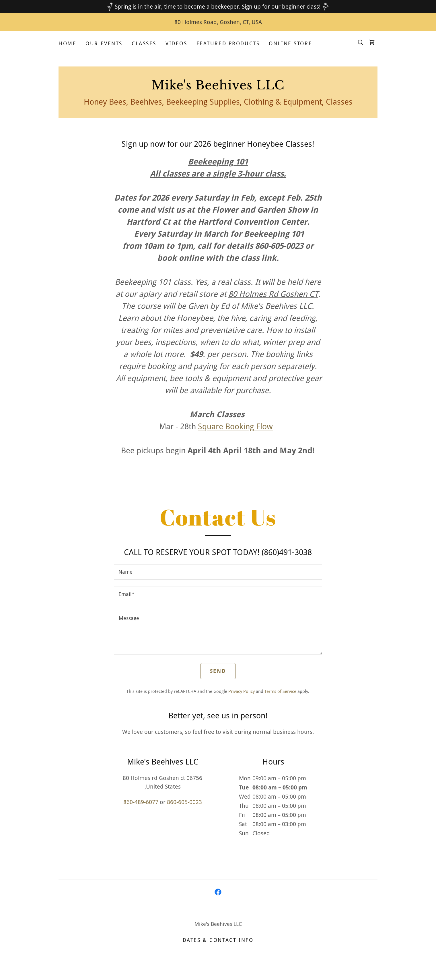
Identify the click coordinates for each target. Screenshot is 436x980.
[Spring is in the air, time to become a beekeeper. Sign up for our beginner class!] (218, 7)
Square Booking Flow (235, 427)
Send (218, 671)
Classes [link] (144, 43)
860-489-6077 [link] (141, 802)
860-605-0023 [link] (184, 802)
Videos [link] (176, 43)
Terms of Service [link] (280, 691)
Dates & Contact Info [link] (218, 940)
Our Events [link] (104, 43)
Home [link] (67, 43)
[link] (372, 42)
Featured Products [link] (228, 43)
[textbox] (218, 572)
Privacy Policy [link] (242, 691)
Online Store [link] (290, 43)
